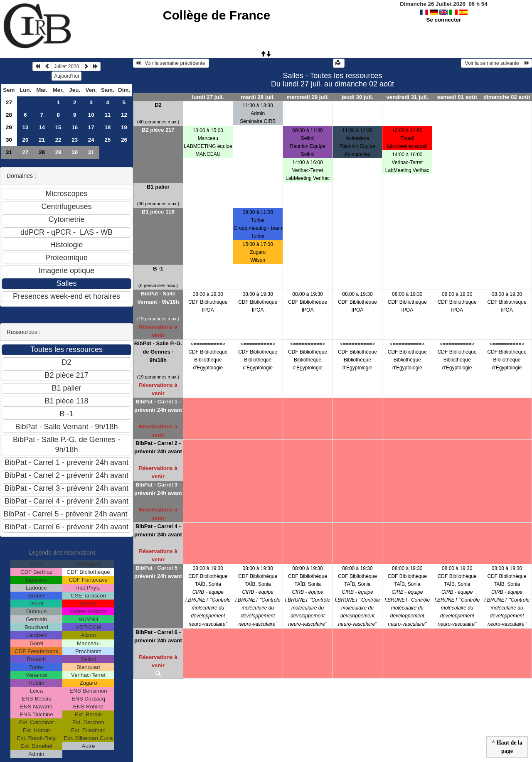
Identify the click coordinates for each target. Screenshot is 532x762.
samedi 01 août (457, 97)
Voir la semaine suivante (496, 63)
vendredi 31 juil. (407, 97)
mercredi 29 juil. (308, 97)
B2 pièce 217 (158, 130)
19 (124, 127)
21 (42, 140)
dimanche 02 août (507, 97)
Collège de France (217, 15)
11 (107, 115)
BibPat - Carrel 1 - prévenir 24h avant (158, 406)
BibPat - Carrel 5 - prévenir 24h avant (158, 572)
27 (9, 102)
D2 (158, 105)
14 (42, 127)
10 (91, 115)
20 (26, 140)
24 (91, 140)
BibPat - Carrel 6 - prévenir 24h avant (158, 636)
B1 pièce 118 (158, 212)
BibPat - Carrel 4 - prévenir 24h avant (158, 530)
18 (107, 127)
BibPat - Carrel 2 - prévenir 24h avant (158, 447)
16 (75, 127)
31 (9, 152)
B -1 (158, 269)
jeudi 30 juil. (357, 97)
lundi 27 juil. (208, 97)
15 (58, 127)
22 (58, 140)
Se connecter (444, 20)
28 (9, 115)
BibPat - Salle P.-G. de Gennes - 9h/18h (158, 352)
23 (75, 140)
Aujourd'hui (66, 76)
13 (26, 127)
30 (9, 140)
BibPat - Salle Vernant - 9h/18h (158, 298)
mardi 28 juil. (257, 97)
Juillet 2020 (67, 66)
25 (107, 140)
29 (9, 127)
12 (124, 115)
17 (91, 127)
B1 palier (158, 187)
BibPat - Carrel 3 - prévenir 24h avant (158, 489)
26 (124, 140)
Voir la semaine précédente (171, 63)
